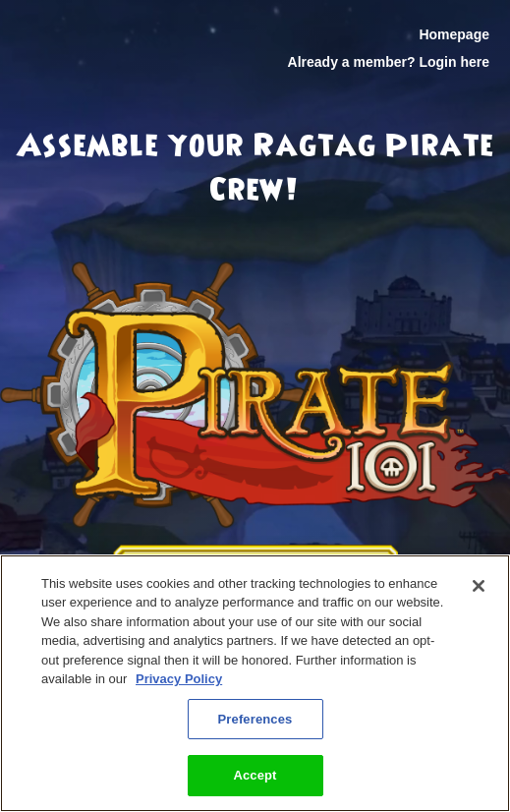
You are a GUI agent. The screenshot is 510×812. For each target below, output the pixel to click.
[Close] (479, 586)
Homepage (454, 34)
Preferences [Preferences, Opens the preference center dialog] (255, 719)
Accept (255, 775)
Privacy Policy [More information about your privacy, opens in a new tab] (179, 679)
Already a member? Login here (389, 62)
